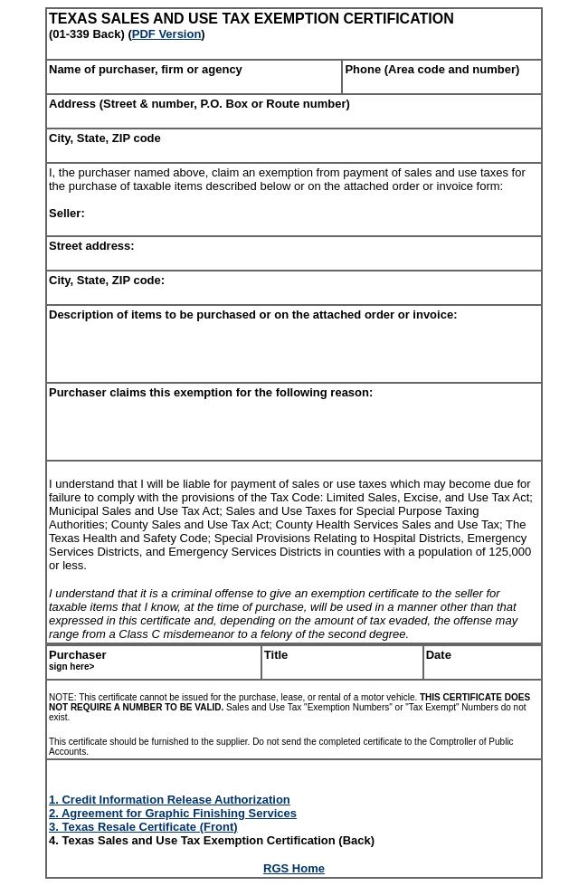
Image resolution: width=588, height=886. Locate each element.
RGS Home (294, 868)
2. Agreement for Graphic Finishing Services (173, 813)
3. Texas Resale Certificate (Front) (143, 827)
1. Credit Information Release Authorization (170, 800)
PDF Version (167, 34)
